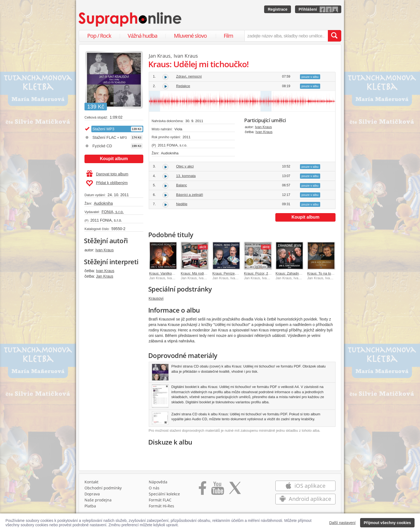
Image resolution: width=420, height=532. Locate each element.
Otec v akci (185, 166)
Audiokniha (103, 203)
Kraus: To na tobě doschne (328, 273)
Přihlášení (308, 9)
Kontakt (91, 482)
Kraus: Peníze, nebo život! (233, 273)
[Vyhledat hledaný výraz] (334, 36)
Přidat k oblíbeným (107, 183)
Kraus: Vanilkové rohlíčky (169, 273)
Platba (90, 506)
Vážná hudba (142, 36)
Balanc (182, 185)
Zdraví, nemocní (189, 76)
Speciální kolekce (164, 494)
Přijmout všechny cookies (387, 523)
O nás (154, 488)
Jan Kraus (105, 276)
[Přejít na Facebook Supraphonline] (202, 490)
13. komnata (186, 176)
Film (228, 36)
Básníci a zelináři (189, 195)
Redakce (183, 86)
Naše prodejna (98, 500)
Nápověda (158, 482)
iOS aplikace (305, 486)
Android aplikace (305, 499)
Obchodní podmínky (103, 488)
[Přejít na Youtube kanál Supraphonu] (217, 490)
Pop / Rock (99, 36)
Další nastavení (342, 523)
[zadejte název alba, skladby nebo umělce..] (286, 36)
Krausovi (156, 298)
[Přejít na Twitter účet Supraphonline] (235, 490)
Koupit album (114, 159)
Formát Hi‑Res (162, 506)
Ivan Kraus (105, 250)
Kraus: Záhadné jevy (292, 273)
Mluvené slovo (190, 36)
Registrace (278, 9)
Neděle (182, 204)
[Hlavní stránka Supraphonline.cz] (130, 19)
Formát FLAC (160, 500)
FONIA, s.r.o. (113, 212)
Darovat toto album (107, 174)
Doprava (92, 494)
